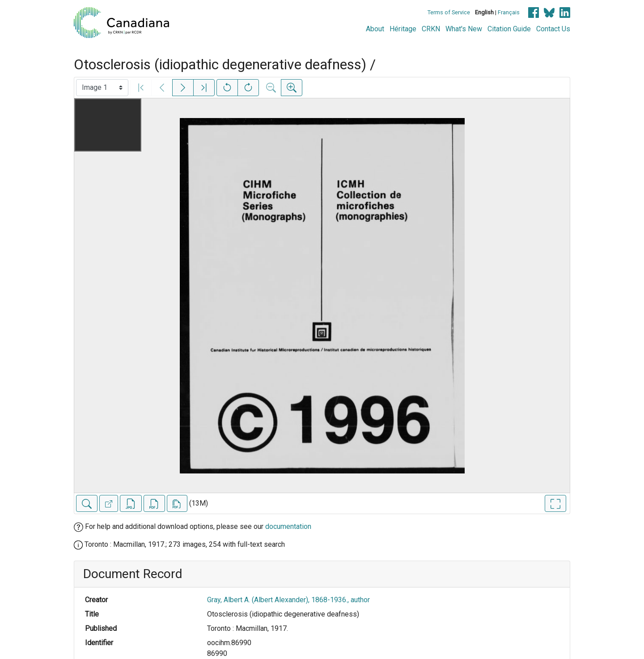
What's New (464, 29)
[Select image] (102, 88)
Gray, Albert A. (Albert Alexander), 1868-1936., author (288, 600)
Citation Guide (509, 29)
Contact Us (553, 29)
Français (509, 12)
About (375, 29)
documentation (288, 526)
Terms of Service (449, 12)
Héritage (403, 29)
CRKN (431, 29)
